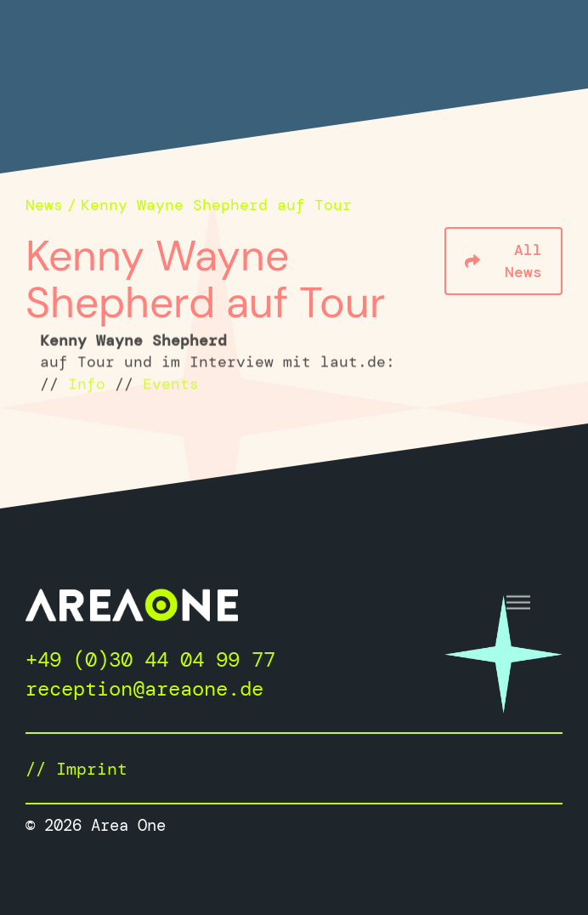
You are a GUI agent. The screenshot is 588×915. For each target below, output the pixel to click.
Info (87, 385)
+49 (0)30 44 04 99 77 (150, 659)
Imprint (92, 769)
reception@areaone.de (144, 688)
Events (171, 385)
